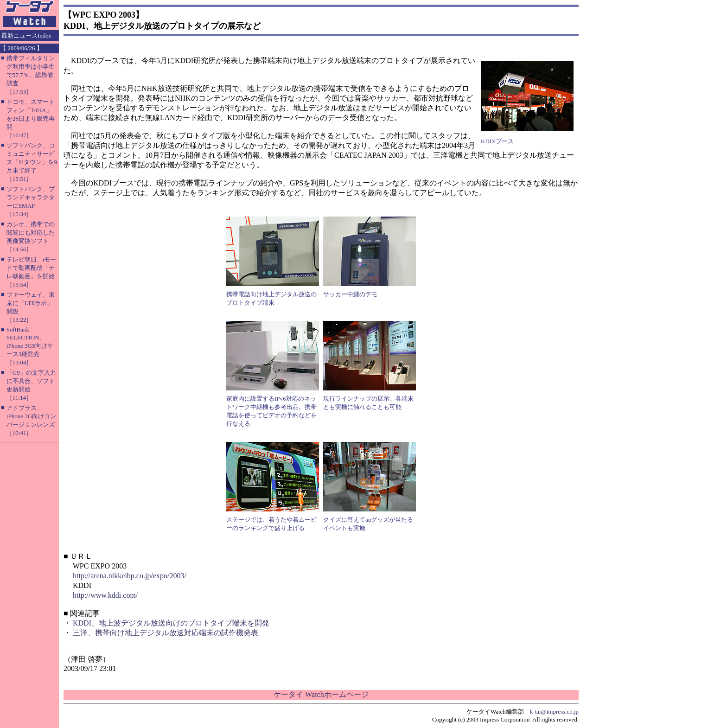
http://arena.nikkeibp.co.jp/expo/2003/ (130, 576)
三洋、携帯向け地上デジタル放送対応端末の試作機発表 (166, 633)
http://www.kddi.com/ (105, 595)
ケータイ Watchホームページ (321, 694)
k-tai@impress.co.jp (554, 712)
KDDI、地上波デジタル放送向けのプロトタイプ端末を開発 (171, 623)
